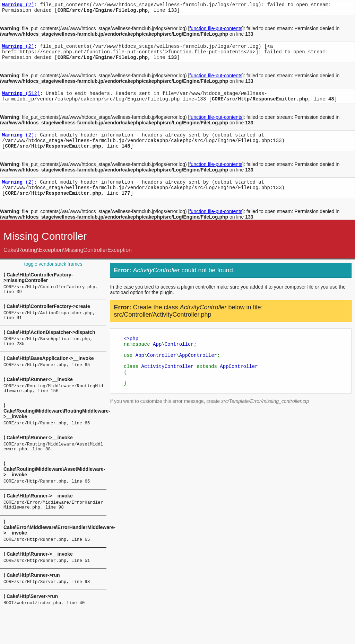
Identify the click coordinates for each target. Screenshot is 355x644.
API (346, 12)
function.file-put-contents (216, 30)
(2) (18, 5)
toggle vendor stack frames (53, 277)
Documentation (328, 12)
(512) (21, 99)
